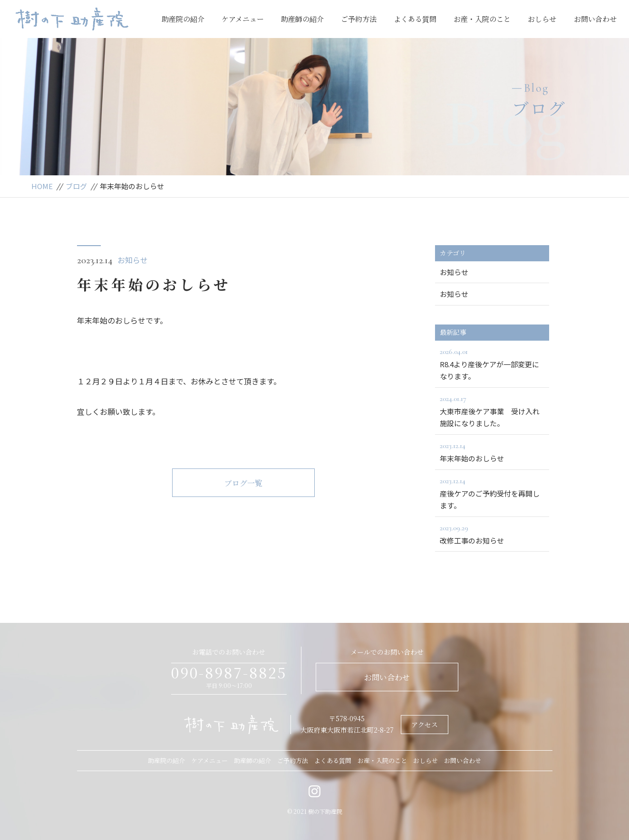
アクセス (425, 725)
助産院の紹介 (183, 19)
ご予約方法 (359, 19)
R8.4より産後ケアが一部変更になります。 (492, 363)
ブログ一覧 (243, 483)
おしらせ (542, 19)
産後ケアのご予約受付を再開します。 (492, 493)
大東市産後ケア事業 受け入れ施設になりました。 (492, 410)
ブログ (76, 186)
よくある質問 (415, 19)
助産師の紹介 (302, 19)
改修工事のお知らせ (492, 534)
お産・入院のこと (482, 19)
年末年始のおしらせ (492, 451)
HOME (42, 186)
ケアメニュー (243, 19)
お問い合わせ (595, 19)
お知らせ (133, 260)
